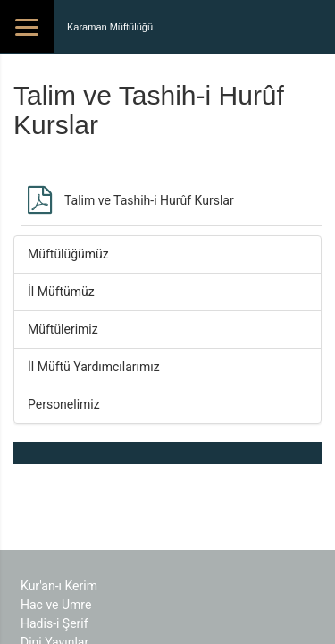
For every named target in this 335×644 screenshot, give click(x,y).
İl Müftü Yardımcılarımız (94, 367)
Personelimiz (64, 404)
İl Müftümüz (61, 292)
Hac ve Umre (56, 605)
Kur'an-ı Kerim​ (59, 586)
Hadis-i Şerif (54, 623)
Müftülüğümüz (68, 254)
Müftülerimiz (63, 329)
